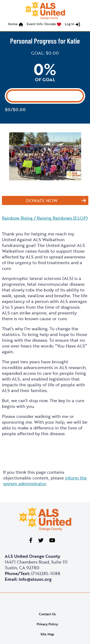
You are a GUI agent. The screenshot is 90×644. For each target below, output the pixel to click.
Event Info (35, 24)
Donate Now (42, 200)
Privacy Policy (47, 624)
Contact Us (47, 614)
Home (13, 24)
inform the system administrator (45, 481)
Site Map (47, 634)
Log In (70, 24)
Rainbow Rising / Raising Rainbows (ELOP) (45, 218)
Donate (50, 24)
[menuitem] (17, 25)
